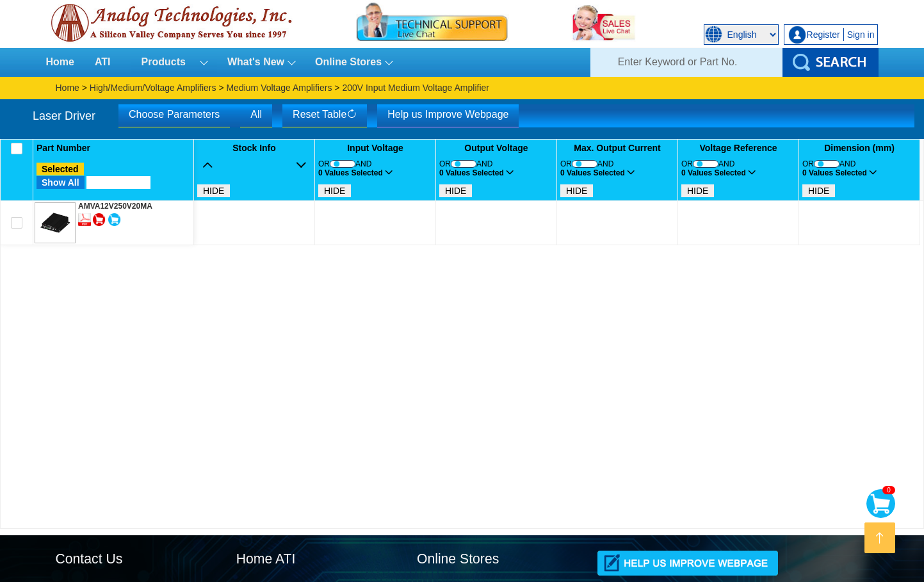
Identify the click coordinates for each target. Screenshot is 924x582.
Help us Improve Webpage (448, 114)
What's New (256, 62)
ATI (103, 62)
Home (60, 62)
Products (169, 62)
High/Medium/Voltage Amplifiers (153, 88)
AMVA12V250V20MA (115, 206)
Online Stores (348, 62)
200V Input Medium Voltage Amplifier (416, 88)
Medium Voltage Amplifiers (279, 88)
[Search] (686, 62)
